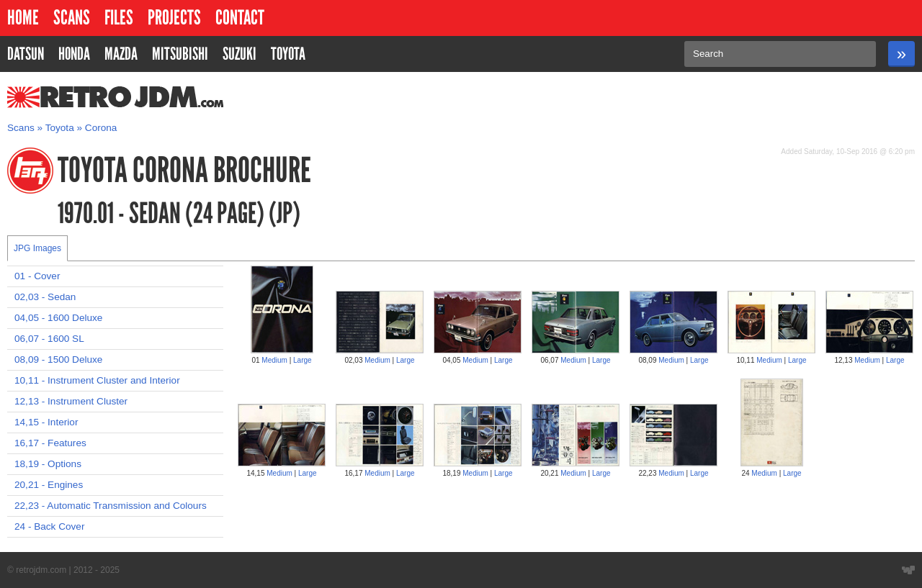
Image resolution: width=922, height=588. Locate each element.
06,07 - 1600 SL (49, 339)
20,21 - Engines (49, 485)
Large (303, 360)
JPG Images (37, 248)
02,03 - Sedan (45, 297)
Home (23, 18)
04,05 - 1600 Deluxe (58, 318)
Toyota (60, 128)
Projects (174, 18)
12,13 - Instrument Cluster (71, 401)
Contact (240, 18)
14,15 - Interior (46, 422)
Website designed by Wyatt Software (908, 570)
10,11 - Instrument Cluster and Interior (97, 380)
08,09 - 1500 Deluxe (58, 359)
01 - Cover (37, 276)
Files (119, 18)
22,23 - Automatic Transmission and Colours (111, 506)
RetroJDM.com (78, 97)
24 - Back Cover (49, 526)
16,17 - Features (50, 443)
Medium (274, 360)
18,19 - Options (48, 464)
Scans (72, 18)
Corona (101, 128)
